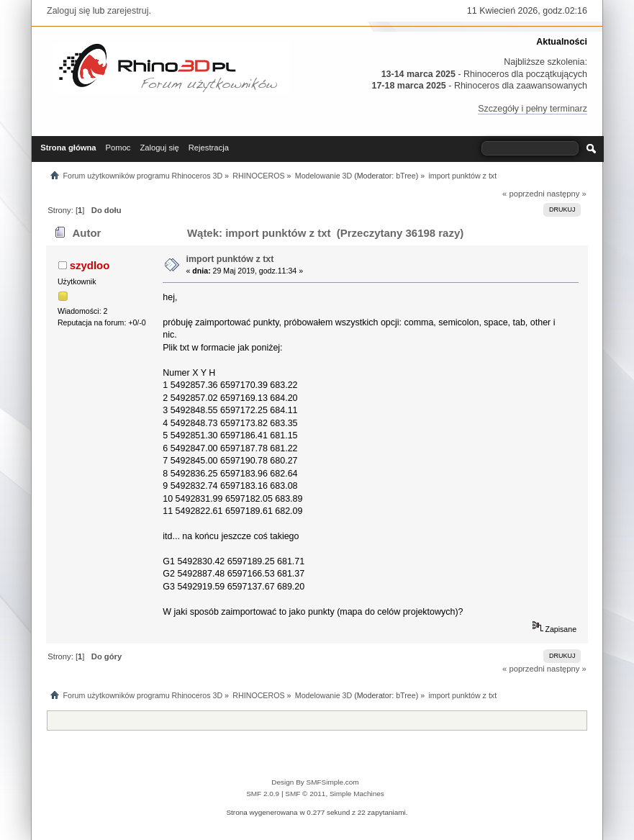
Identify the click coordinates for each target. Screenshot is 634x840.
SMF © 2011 (305, 794)
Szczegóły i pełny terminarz (533, 109)
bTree (406, 176)
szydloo (90, 265)
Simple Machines (357, 794)
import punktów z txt (230, 259)
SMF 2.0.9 (263, 794)
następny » (567, 194)
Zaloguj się (68, 11)
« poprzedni (524, 194)
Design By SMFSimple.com (315, 782)
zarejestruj (128, 11)
